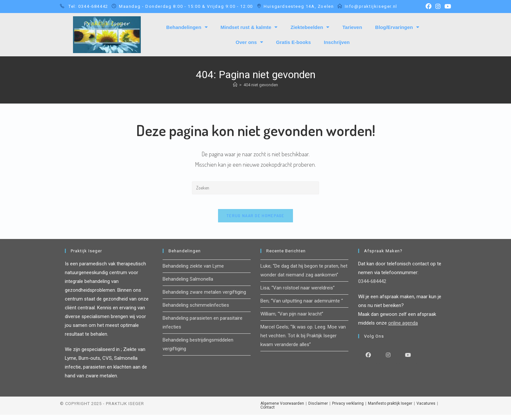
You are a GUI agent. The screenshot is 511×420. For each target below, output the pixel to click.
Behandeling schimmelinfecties (196, 310)
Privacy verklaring (348, 409)
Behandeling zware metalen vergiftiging (204, 297)
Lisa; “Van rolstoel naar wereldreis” (298, 293)
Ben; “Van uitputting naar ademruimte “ (302, 306)
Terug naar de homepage (255, 221)
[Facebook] (368, 360)
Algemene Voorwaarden (282, 409)
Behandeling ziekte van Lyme (193, 271)
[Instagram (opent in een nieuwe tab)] (438, 7)
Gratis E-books (293, 42)
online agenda (403, 328)
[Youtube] (408, 360)
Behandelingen (187, 27)
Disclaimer (318, 409)
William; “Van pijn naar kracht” (292, 319)
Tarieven (352, 27)
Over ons (249, 42)
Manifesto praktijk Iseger (390, 409)
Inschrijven (337, 42)
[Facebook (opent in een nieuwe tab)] (429, 7)
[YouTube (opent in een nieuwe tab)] (447, 7)
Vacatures (426, 409)
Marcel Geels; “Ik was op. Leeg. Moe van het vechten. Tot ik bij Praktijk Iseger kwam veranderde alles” (303, 341)
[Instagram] (388, 360)
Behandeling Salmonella (188, 284)
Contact (268, 413)
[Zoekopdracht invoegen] (255, 188)
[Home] (235, 85)
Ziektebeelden (310, 27)
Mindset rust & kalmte (249, 27)
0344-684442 (372, 287)
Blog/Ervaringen (397, 27)
